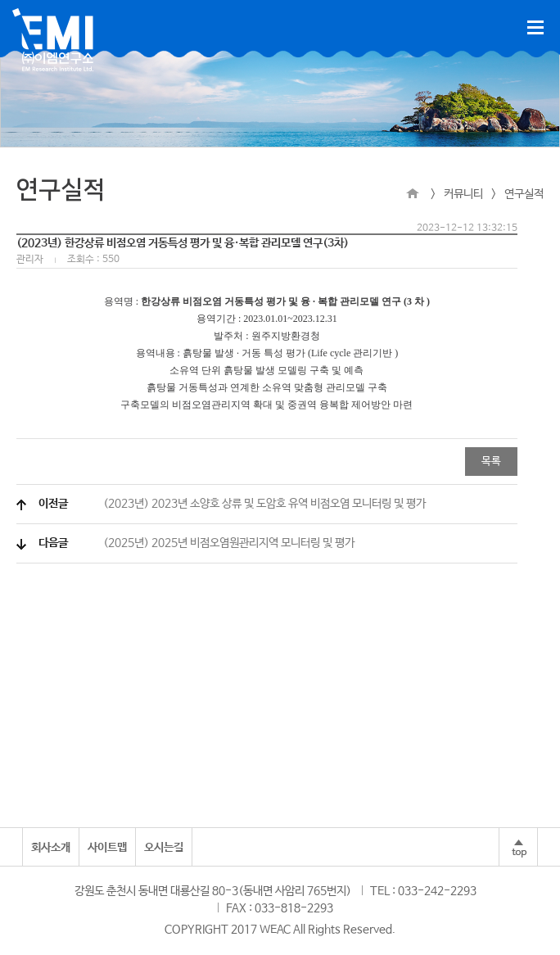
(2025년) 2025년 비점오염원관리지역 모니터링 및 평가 (196, 543)
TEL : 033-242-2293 (423, 891)
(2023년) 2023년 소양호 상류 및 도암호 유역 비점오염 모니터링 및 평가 (232, 504)
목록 (491, 462)
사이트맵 (107, 848)
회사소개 (51, 848)
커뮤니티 (463, 194)
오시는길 (164, 848)
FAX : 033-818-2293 (280, 908)
